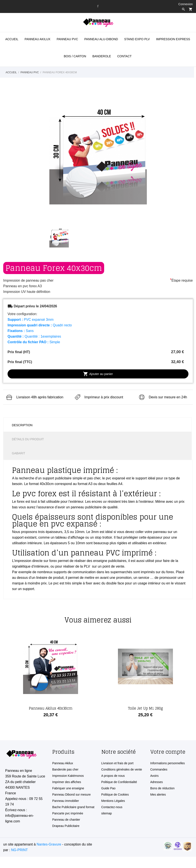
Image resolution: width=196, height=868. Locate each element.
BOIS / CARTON (75, 56)
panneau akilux (38, 39)
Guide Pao (108, 788)
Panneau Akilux (63, 763)
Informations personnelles (168, 763)
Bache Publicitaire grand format (73, 807)
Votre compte (168, 752)
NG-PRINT (19, 850)
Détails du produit (28, 439)
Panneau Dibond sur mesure (71, 795)
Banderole (102, 56)
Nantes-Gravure (49, 844)
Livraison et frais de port (117, 763)
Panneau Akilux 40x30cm (51, 708)
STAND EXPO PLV (137, 39)
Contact (125, 56)
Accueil (12, 39)
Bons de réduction (162, 788)
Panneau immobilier (66, 801)
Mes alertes (158, 795)
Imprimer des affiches (67, 782)
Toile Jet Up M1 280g (145, 708)
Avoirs (154, 776)
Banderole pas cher (65, 769)
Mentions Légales (113, 801)
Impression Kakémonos (68, 776)
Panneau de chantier (66, 820)
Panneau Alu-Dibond (101, 39)
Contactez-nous (112, 807)
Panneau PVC (67, 39)
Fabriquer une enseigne (68, 788)
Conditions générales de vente (122, 769)
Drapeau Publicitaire (66, 826)
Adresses (157, 782)
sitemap (107, 813)
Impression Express (173, 39)
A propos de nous (113, 776)
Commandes (159, 769)
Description (22, 425)
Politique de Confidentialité (119, 782)
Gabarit (18, 453)
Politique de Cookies (115, 795)
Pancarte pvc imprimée (68, 813)
